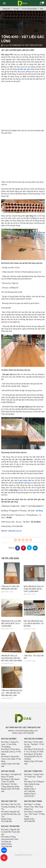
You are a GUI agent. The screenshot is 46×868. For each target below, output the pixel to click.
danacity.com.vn (15, 531)
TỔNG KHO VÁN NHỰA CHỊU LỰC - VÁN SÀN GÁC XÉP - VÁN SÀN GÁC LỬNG (12, 671)
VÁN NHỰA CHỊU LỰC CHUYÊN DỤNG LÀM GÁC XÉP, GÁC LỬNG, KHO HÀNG (12, 658)
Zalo (4, 850)
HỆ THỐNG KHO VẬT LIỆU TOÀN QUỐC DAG (26, 45)
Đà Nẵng (39, 511)
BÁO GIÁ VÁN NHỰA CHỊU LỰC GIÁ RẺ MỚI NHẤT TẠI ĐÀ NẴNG (34, 624)
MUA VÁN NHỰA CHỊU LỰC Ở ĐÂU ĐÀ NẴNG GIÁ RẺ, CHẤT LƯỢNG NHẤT (34, 589)
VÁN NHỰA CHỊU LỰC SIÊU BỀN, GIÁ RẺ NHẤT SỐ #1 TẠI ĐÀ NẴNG (11, 624)
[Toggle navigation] (4, 3)
